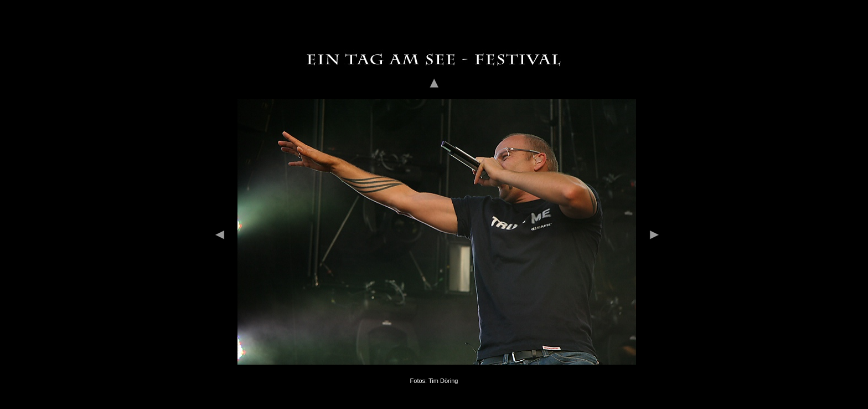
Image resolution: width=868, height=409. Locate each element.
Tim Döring (443, 376)
